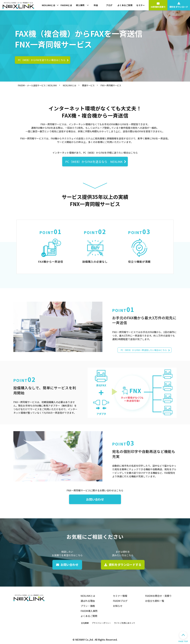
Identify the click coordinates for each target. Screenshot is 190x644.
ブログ (109, 5)
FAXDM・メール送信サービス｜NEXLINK (37, 85)
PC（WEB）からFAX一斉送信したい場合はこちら (144, 350)
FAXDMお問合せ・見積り (158, 596)
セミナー (141, 5)
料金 (96, 5)
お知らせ (118, 606)
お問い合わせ (95, 499)
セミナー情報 (120, 596)
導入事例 (80, 5)
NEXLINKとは (49, 5)
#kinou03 (139, 247)
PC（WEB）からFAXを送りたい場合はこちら (42, 60)
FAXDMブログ (120, 601)
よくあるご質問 (125, 5)
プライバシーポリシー (101, 623)
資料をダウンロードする (125, 565)
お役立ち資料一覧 (155, 601)
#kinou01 (51, 247)
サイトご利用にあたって (125, 623)
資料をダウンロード (179, 7)
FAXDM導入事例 (89, 611)
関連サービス (88, 85)
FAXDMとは (66, 5)
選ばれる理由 (88, 601)
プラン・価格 (88, 606)
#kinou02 (95, 247)
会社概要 (85, 623)
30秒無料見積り (158, 7)
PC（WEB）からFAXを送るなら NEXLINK (94, 162)
